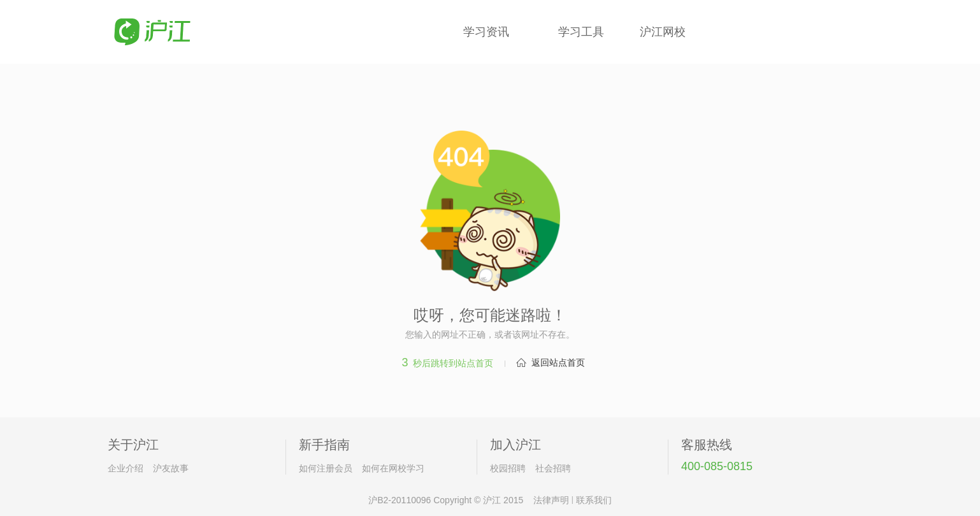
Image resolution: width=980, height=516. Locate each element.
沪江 (492, 500)
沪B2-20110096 (400, 500)
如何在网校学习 (393, 468)
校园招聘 (508, 468)
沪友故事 (171, 468)
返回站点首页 (558, 362)
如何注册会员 (326, 468)
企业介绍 (126, 468)
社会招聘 (553, 468)
